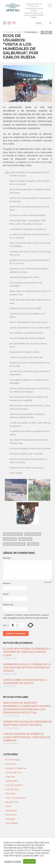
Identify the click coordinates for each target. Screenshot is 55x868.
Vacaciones (11, 815)
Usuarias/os (11, 811)
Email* (6, 594)
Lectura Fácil (12, 789)
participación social (14, 544)
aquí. (42, 856)
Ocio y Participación (15, 798)
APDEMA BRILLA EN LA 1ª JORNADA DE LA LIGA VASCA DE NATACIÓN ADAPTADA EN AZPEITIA (27, 668)
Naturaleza (25, 539)
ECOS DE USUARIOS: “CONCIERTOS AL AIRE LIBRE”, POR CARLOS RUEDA (50, 33)
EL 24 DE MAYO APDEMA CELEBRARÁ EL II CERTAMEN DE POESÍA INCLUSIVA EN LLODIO (27, 652)
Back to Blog (46, 33)
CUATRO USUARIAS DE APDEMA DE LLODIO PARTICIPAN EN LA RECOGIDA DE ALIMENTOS (27, 737)
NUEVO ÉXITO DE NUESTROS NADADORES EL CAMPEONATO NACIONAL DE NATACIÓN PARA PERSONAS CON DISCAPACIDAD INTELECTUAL (27, 708)
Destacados (11, 781)
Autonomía (10, 539)
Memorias (10, 794)
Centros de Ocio (14, 772)
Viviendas (10, 819)
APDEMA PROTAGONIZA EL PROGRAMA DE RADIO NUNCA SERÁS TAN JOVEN (27, 723)
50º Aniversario (13, 760)
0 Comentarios (30, 32)
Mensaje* (7, 558)
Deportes (10, 777)
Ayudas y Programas (16, 768)
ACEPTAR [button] (29, 861)
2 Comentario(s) (11, 716)
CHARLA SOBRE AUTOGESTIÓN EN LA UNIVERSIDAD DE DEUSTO (25, 682)
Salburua (33, 544)
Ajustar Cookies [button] (13, 861)
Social (8, 806)
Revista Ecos (12, 802)
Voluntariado (12, 823)
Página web (8, 605)
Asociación (11, 764)
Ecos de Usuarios (13, 534)
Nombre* (7, 583)
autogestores (33, 534)
